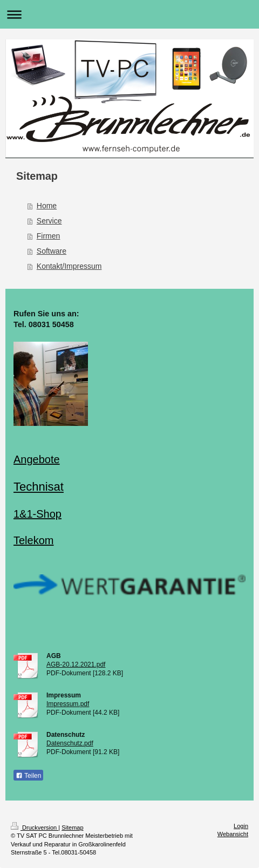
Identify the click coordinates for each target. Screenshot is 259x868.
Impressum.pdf (68, 704)
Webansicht (233, 834)
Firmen (49, 236)
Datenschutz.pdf (70, 743)
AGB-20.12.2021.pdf (76, 664)
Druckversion (35, 828)
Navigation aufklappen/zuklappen (129, 14)
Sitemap (72, 828)
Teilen (28, 776)
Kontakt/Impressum (69, 266)
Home (47, 206)
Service (49, 221)
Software (52, 251)
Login (241, 826)
